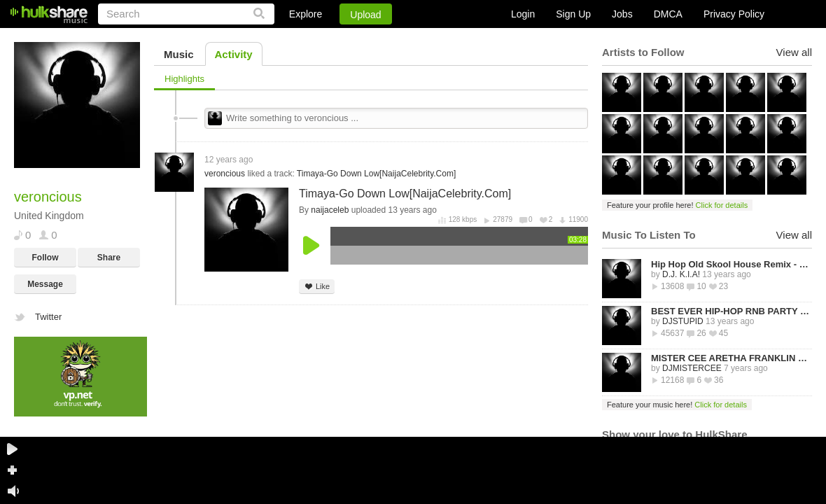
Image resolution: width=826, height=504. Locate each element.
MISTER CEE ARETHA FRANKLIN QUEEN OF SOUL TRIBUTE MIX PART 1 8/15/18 (731, 358)
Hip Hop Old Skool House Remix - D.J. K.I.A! (731, 264)
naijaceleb (330, 210)
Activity (234, 54)
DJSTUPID (683, 321)
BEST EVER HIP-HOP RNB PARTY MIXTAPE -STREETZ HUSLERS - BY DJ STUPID (731, 311)
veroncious (225, 174)
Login (523, 14)
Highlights (184, 79)
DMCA (668, 14)
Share (109, 258)
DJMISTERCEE (692, 368)
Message (45, 284)
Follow (45, 258)
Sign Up (573, 14)
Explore (306, 14)
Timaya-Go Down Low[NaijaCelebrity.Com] (376, 174)
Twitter (48, 317)
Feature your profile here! (677, 205)
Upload (365, 15)
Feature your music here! (677, 405)
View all (794, 52)
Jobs (622, 14)
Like (317, 287)
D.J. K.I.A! (681, 274)
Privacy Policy (734, 14)
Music (179, 54)
